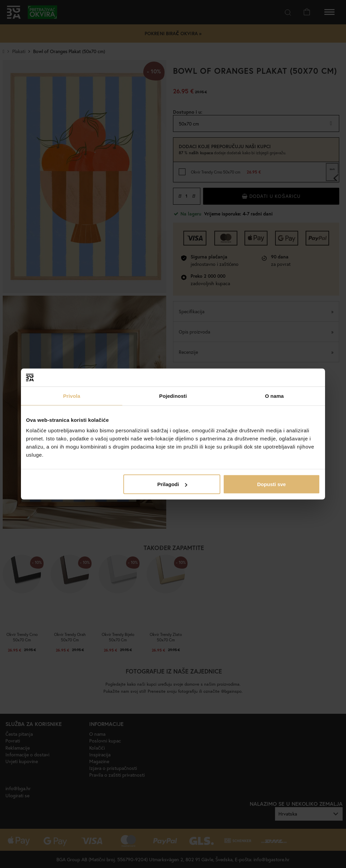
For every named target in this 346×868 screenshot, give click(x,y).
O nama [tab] (274, 396)
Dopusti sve (271, 484)
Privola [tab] (72, 396)
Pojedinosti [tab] (173, 396)
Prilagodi (172, 484)
